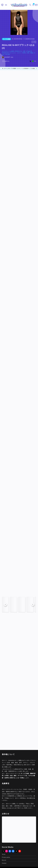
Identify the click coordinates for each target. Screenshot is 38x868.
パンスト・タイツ (16, 53)
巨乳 (25, 53)
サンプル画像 (6, 39)
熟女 (32, 53)
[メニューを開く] (36, 5)
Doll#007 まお (9, 57)
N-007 (8, 54)
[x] (30, 61)
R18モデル (19, 51)
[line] (33, 61)
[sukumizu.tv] (19, 5)
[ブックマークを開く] (33, 5)
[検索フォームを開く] (30, 5)
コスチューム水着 (9, 51)
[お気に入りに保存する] (6, 61)
